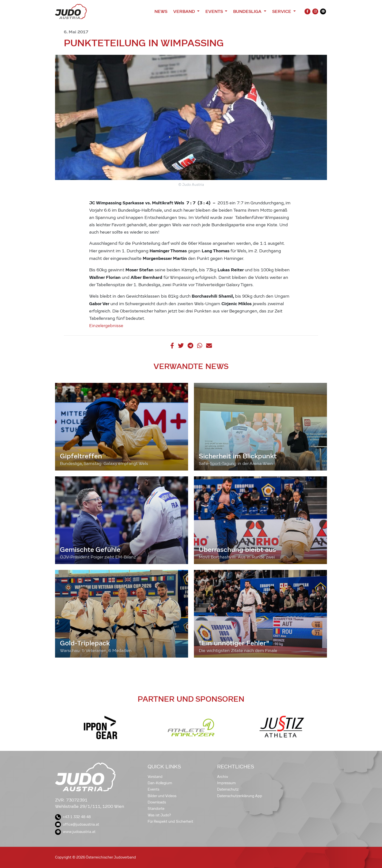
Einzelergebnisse (106, 326)
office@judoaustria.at (77, 824)
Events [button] (215, 11)
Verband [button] (185, 11)
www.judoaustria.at (75, 832)
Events (153, 789)
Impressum (226, 783)
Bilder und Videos (162, 796)
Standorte (156, 809)
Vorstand (155, 777)
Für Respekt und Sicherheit (170, 821)
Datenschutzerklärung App (240, 796)
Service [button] (282, 11)
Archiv (223, 777)
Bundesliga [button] (248, 11)
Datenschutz (228, 789)
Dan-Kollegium (160, 783)
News (161, 11)
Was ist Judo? (159, 815)
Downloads (157, 802)
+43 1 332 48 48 (73, 817)
